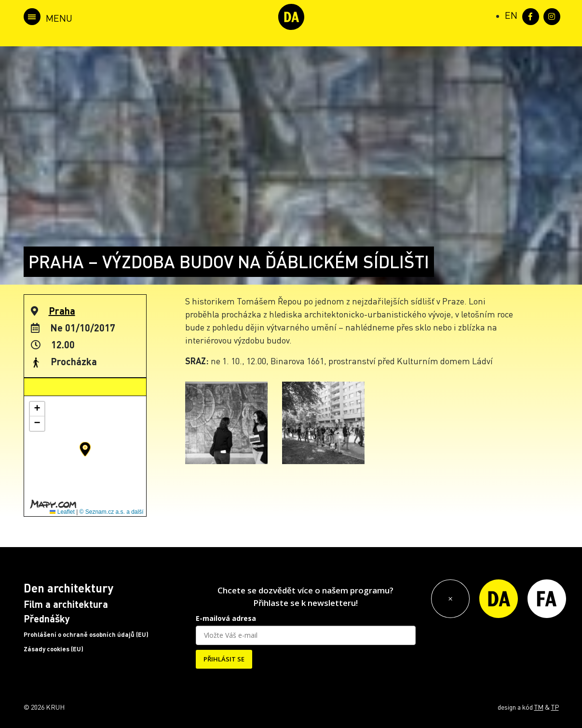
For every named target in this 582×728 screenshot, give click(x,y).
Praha (62, 311)
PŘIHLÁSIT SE (224, 659)
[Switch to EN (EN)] (511, 15)
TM (539, 707)
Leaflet (62, 512)
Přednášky (47, 618)
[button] (85, 449)
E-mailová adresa (226, 618)
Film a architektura (66, 604)
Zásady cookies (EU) (54, 649)
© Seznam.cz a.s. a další (112, 512)
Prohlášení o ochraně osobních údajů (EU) (86, 634)
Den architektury (68, 588)
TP (555, 707)
